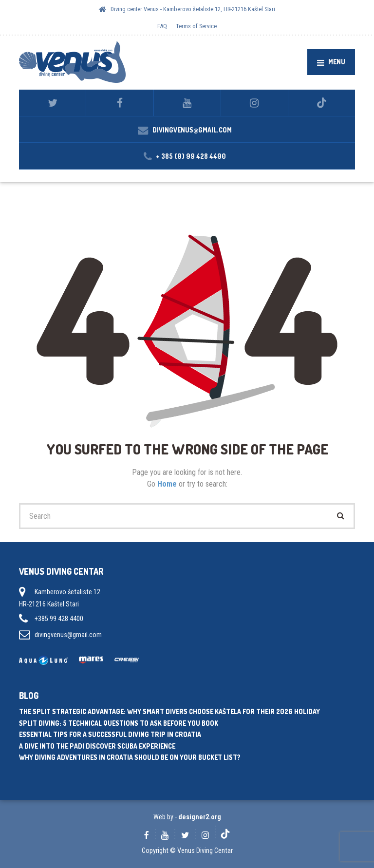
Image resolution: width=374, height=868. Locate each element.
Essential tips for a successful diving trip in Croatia (110, 734)
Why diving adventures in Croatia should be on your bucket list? (130, 757)
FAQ (162, 26)
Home (168, 484)
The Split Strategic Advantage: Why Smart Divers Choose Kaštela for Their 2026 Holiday (169, 711)
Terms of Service (196, 26)
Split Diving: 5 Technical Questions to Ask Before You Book (119, 723)
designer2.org (200, 817)
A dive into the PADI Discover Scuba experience (97, 746)
